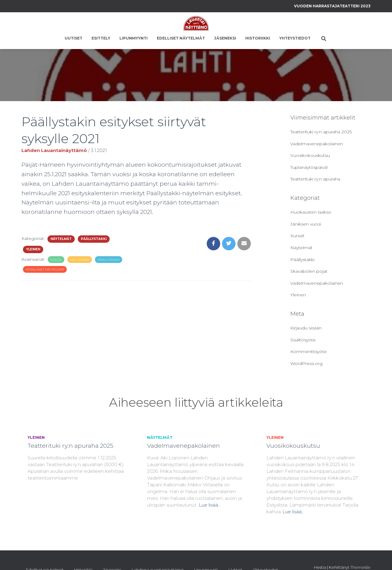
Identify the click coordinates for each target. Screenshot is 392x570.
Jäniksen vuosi (306, 224)
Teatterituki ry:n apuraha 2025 (321, 132)
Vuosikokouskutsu (310, 155)
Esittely (101, 38)
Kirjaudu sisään (306, 328)
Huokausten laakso (311, 212)
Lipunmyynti (134, 38)
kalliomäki (80, 260)
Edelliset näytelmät (181, 38)
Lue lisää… (210, 505)
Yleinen (33, 249)
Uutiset (73, 38)
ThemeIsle (360, 567)
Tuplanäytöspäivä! (309, 167)
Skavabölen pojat (309, 271)
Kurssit (297, 236)
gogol (56, 260)
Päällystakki (94, 239)
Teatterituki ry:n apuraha (315, 179)
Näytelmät (61, 239)
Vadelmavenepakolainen (317, 144)
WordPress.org (306, 363)
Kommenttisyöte (309, 351)
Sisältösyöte (303, 340)
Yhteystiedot (295, 38)
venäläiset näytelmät (45, 270)
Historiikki (258, 38)
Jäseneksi (225, 38)
